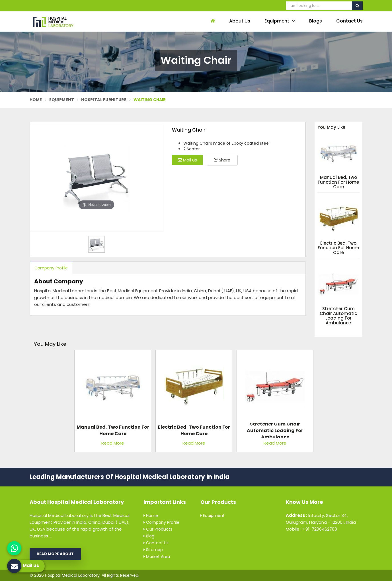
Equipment (280, 21)
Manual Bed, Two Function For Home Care (338, 182)
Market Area (157, 557)
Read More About (55, 554)
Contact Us (349, 21)
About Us (240, 21)
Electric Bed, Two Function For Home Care (338, 248)
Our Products (158, 529)
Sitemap (153, 550)
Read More (113, 443)
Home (36, 100)
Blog (149, 536)
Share (222, 160)
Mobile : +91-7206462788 (311, 529)
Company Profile (51, 268)
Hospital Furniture (104, 100)
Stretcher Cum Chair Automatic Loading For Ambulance (338, 316)
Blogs (316, 21)
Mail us (187, 160)
